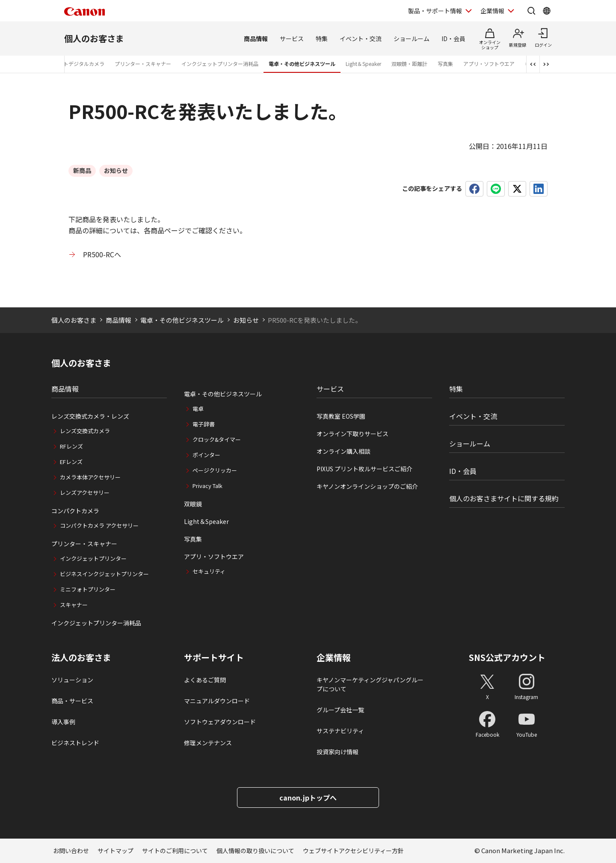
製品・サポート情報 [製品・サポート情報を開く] (435, 11)
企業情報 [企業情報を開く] (492, 11)
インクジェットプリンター (93, 558)
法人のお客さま (81, 658)
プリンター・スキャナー (143, 64)
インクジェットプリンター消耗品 (220, 64)
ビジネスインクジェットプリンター (104, 574)
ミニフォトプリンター (88, 589)
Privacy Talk (207, 486)
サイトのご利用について (175, 851)
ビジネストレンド (75, 743)
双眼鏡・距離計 (409, 64)
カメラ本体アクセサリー (90, 477)
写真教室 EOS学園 (341, 416)
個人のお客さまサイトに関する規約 (504, 498)
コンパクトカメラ (75, 511)
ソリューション (72, 680)
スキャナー (74, 605)
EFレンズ (71, 462)
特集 (322, 39)
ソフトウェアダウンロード (220, 722)
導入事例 (63, 722)
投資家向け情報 (338, 752)
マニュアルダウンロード (217, 701)
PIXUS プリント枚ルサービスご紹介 (364, 469)
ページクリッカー (215, 470)
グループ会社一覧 (340, 710)
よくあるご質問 (205, 680)
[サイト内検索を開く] (531, 11)
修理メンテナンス (208, 743)
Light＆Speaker (363, 64)
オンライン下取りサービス (352, 434)
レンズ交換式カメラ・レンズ (90, 416)
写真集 (445, 64)
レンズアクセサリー (85, 493)
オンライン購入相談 (344, 451)
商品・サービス (72, 701)
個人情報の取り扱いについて (255, 851)
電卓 (198, 409)
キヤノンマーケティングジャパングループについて (370, 684)
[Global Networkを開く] (547, 11)
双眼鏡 (193, 504)
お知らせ (246, 320)
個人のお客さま (94, 38)
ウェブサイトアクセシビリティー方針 (353, 851)
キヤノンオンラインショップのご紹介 (367, 486)
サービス (292, 39)
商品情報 (256, 39)
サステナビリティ (340, 731)
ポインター (206, 455)
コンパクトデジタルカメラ (74, 64)
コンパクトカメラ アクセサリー (99, 525)
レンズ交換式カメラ (85, 431)
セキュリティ (209, 571)
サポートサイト (214, 658)
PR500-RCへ (102, 254)
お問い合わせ (71, 851)
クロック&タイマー (217, 439)
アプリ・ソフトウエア (489, 64)
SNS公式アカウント (507, 657)
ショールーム (412, 39)
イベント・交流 (361, 39)
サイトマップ (115, 851)
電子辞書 (204, 424)
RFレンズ (71, 446)
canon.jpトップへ (308, 798)
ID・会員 (453, 39)
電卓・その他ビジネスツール (302, 64)
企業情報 (334, 658)
